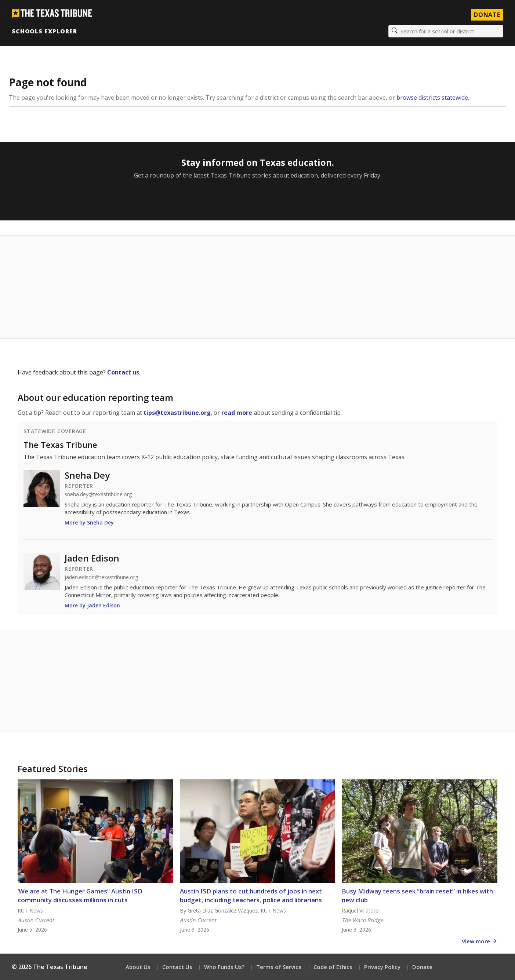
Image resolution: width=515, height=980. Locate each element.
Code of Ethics (333, 967)
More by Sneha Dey (89, 522)
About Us (138, 967)
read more (237, 413)
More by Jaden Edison (92, 605)
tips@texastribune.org (177, 413)
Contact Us (177, 967)
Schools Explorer (44, 31)
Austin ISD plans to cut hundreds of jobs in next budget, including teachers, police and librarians (251, 895)
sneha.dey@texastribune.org (98, 494)
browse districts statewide (432, 98)
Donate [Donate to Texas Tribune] (487, 15)
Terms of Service (279, 967)
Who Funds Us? (224, 967)
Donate (422, 967)
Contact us (123, 372)
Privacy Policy (382, 967)
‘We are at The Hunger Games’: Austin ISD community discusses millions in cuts (80, 895)
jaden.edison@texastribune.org (101, 577)
